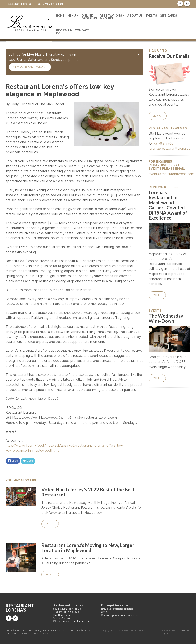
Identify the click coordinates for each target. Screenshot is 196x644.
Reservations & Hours (111, 17)
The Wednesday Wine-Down (166, 318)
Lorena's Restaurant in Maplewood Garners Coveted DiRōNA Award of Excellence (168, 205)
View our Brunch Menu (29, 67)
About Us (135, 16)
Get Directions (62, 615)
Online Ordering (89, 17)
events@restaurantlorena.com (172, 174)
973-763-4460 (162, 144)
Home (60, 16)
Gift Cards (169, 16)
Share (13, 461)
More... (50, 524)
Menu (72, 16)
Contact (82, 30)
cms (180, 630)
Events (151, 16)
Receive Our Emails (169, 56)
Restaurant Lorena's (20, 608)
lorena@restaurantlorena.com (171, 149)
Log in (165, 634)
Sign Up (158, 116)
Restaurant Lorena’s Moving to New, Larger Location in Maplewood (88, 548)
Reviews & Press (64, 32)
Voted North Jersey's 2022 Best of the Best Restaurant (88, 492)
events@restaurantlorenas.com (122, 615)
